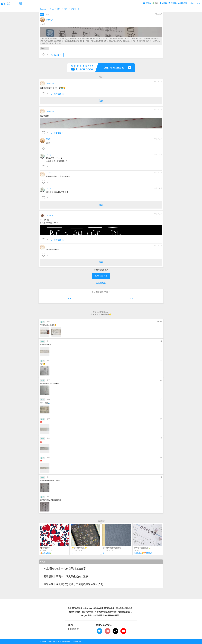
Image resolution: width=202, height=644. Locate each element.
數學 (66, 9)
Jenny (49, 155)
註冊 (192, 3)
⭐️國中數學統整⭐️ (79, 548)
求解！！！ (75, 9)
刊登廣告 (74, 629)
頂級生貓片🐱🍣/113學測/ (143, 553)
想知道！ (57, 55)
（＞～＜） (51, 215)
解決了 (70, 298)
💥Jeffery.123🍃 (46, 553)
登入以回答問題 (101, 276)
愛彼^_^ (50, 20)
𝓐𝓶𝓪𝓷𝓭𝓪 (50, 83)
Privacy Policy (77, 641)
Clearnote (43, 9)
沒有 (132, 298)
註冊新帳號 (101, 283)
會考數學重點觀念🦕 (142, 548)
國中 (59, 9)
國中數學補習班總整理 (112, 548)
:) (72, 553)
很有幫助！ (58, 94)
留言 (101, 101)
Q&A (52, 9)
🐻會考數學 (45, 548)
